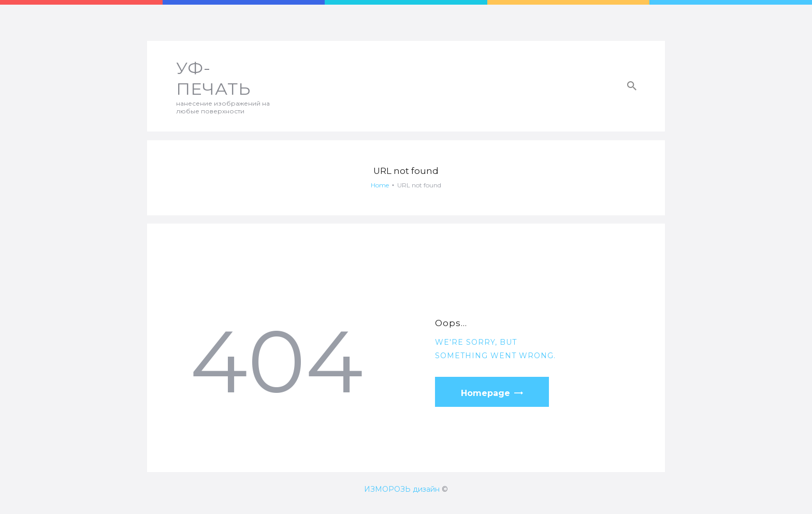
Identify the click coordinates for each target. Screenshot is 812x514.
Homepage (485, 393)
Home (380, 185)
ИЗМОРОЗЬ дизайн (402, 489)
